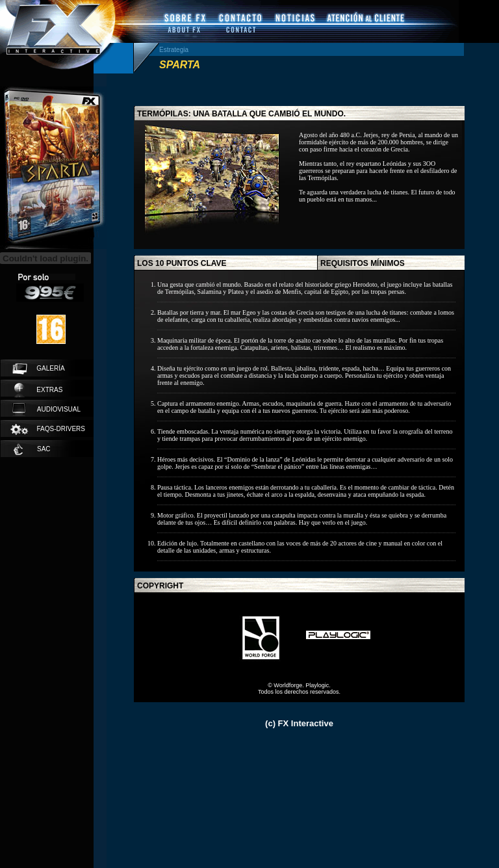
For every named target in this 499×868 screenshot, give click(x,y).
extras (38, 390)
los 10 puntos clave (182, 263)
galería (39, 369)
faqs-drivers (47, 429)
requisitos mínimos (363, 263)
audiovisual (46, 410)
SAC (32, 449)
